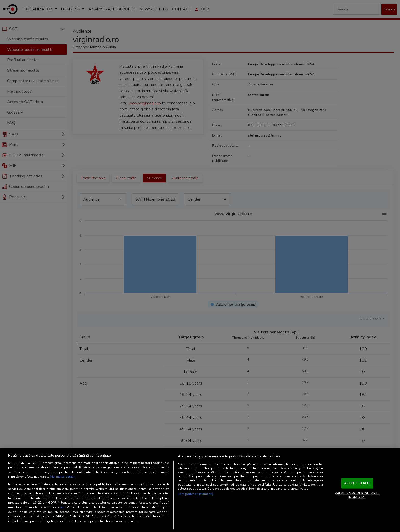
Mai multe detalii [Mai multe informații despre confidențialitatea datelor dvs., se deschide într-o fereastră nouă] (62, 477)
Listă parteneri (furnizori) (196, 494)
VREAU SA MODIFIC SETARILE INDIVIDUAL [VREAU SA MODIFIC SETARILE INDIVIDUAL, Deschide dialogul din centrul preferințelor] (357, 495)
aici (63, 507)
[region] (200, 490)
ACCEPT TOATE (357, 483)
